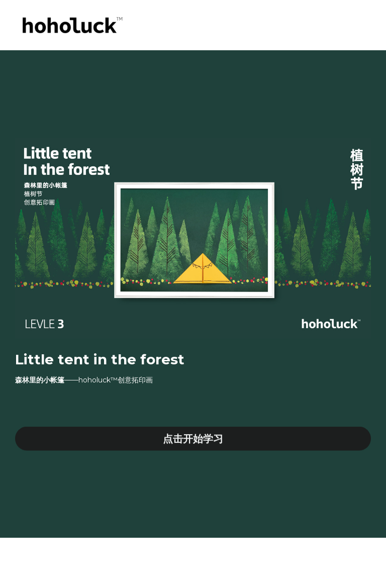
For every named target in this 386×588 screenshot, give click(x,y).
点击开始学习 (193, 441)
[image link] (71, 24)
